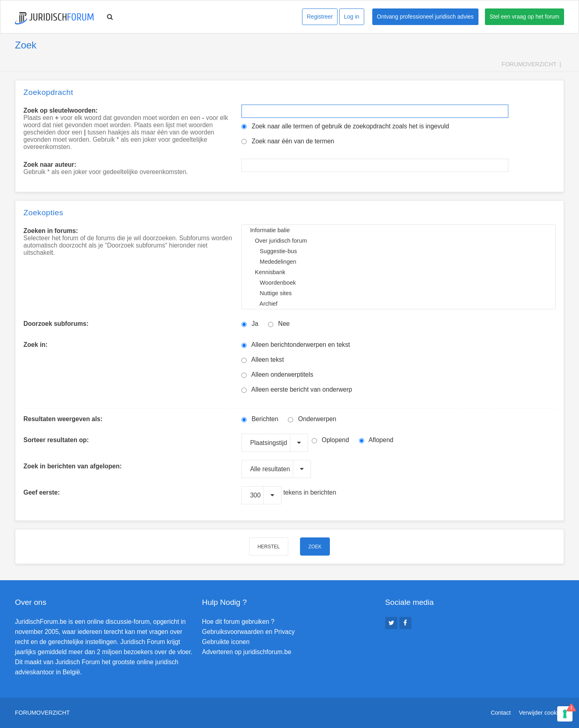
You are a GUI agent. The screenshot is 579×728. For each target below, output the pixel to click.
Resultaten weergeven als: (63, 419)
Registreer (320, 17)
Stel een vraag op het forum (525, 17)
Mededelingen (399, 262)
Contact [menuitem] (501, 713)
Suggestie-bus (399, 251)
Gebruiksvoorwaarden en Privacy (248, 632)
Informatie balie (399, 230)
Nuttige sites (399, 293)
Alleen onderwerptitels (277, 374)
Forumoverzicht (529, 64)
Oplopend (330, 440)
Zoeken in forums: (51, 231)
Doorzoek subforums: (56, 324)
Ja (250, 324)
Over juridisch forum (399, 241)
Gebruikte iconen (226, 642)
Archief (399, 304)
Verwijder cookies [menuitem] (541, 713)
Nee (279, 324)
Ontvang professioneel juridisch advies (425, 17)
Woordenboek (399, 283)
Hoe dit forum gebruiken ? (238, 622)
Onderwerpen (312, 419)
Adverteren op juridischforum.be (246, 652)
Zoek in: (36, 345)
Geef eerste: (42, 492)
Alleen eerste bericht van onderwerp (297, 389)
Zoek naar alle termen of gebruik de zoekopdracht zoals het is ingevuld (345, 126)
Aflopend (376, 440)
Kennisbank (399, 272)
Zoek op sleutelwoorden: (61, 110)
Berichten (260, 419)
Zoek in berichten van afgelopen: (72, 466)
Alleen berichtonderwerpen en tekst (296, 345)
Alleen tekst (263, 360)
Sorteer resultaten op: (56, 440)
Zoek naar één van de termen (288, 141)
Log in (352, 17)
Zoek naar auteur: (50, 165)
